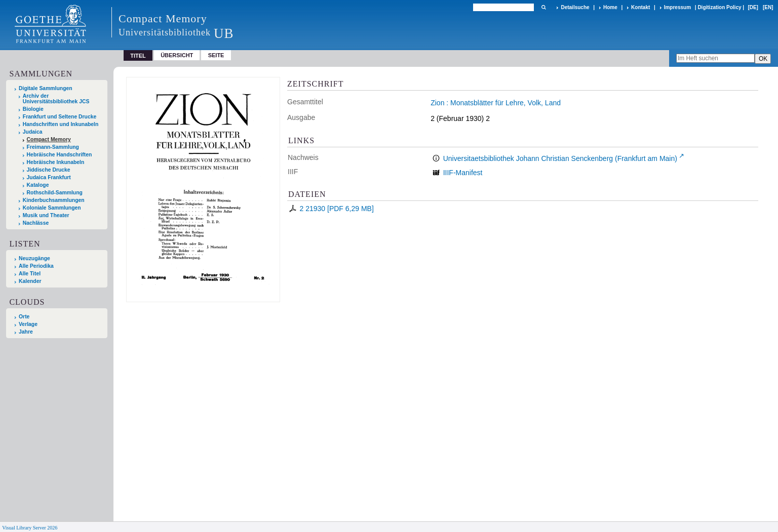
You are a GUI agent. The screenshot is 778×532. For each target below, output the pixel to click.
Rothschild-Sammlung (55, 193)
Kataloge (38, 185)
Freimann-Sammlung (53, 147)
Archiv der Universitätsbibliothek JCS (56, 99)
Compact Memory (49, 139)
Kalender (30, 281)
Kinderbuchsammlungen (54, 200)
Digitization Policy (719, 7)
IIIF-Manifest (463, 173)
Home (610, 7)
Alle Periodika (36, 266)
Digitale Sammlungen (46, 88)
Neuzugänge (34, 258)
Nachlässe (36, 223)
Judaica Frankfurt (49, 177)
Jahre (26, 332)
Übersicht (177, 55)
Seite (216, 55)
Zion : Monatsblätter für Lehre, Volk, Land (496, 103)
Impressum (677, 7)
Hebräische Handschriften (60, 155)
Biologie (33, 109)
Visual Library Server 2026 (30, 528)
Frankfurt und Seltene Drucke (60, 117)
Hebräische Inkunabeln (56, 162)
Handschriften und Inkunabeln (61, 124)
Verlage (28, 324)
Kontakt (640, 7)
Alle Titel (30, 274)
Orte (24, 317)
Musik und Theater (46, 215)
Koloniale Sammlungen (52, 208)
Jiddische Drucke (49, 170)
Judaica (33, 132)
